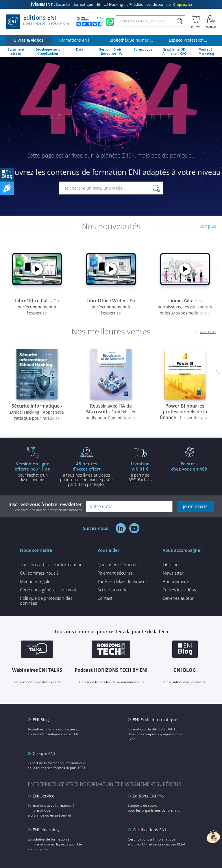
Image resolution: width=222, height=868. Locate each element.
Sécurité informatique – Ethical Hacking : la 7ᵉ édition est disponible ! (111, 4)
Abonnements (176, 581)
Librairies (172, 565)
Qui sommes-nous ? (39, 573)
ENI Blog (41, 720)
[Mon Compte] (211, 22)
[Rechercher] (180, 21)
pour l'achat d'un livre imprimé (33, 471)
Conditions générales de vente (49, 590)
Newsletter (173, 573)
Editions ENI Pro (148, 796)
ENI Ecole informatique (155, 720)
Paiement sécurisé (115, 573)
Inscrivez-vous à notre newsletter (45, 507)
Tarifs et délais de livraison (123, 581)
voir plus (208, 226)
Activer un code (112, 590)
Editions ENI (37, 22)
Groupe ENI (44, 753)
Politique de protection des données (46, 600)
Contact (105, 598)
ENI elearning (46, 830)
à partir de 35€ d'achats (140, 471)
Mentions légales (36, 581)
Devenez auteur (178, 598)
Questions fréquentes (119, 565)
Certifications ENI (149, 830)
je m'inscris (195, 506)
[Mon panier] (196, 22)
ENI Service (44, 796)
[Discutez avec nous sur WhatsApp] (110, 22)
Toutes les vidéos (179, 590)
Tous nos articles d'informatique (51, 565)
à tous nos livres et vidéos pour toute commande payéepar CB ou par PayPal (86, 474)
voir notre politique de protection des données (48, 510)
